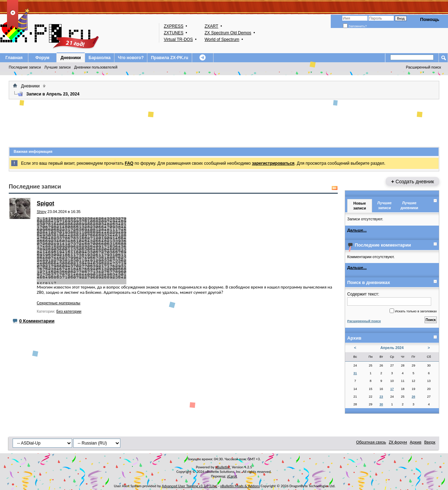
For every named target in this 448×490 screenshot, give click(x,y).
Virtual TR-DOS (178, 40)
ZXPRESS (174, 26)
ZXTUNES (174, 33)
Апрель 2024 (392, 348)
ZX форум (398, 442)
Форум (42, 58)
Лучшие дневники (409, 205)
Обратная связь (371, 442)
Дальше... (357, 230)
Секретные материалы (58, 303)
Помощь (430, 19)
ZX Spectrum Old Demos (228, 33)
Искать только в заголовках (413, 311)
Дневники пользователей (96, 67)
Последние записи (25, 67)
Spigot (45, 203)
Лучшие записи (58, 67)
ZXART (211, 26)
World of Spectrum (222, 40)
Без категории (69, 311)
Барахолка (100, 58)
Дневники (71, 58)
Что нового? (131, 58)
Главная (14, 58)
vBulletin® (223, 467)
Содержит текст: (389, 299)
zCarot (232, 476)
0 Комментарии (37, 321)
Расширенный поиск (423, 67)
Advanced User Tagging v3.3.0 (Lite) (189, 486)
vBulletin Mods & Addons (240, 486)
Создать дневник (412, 181)
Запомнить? (355, 26)
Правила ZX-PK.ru (169, 58)
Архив (416, 442)
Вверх (430, 442)
